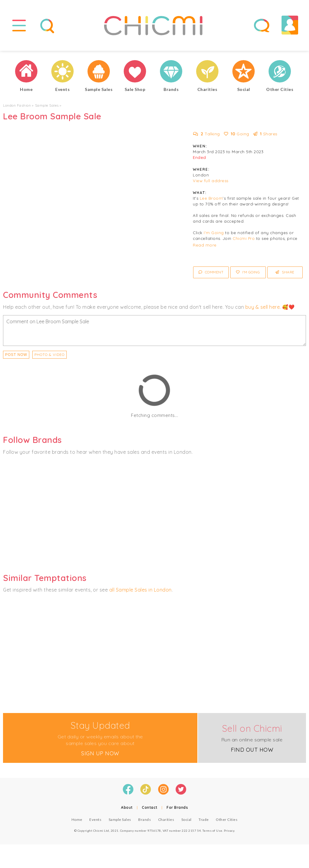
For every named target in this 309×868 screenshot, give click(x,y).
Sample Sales (47, 108)
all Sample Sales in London (140, 592)
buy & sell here (263, 309)
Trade (204, 822)
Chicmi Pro (244, 241)
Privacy (229, 833)
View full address (211, 183)
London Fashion (17, 108)
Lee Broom (211, 201)
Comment (211, 275)
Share (285, 275)
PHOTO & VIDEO (49, 357)
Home (77, 822)
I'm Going (214, 235)
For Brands (177, 810)
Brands (145, 822)
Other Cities (227, 822)
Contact (150, 810)
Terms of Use (212, 833)
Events (95, 822)
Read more (205, 248)
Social (186, 822)
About (127, 810)
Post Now (16, 357)
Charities (166, 822)
